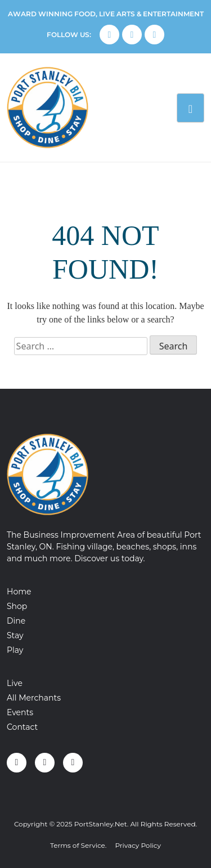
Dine (16, 621)
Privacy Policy (138, 845)
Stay (15, 635)
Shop (17, 606)
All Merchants (34, 698)
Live (15, 683)
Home (19, 592)
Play (15, 650)
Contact (22, 727)
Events (20, 712)
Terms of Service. (78, 845)
